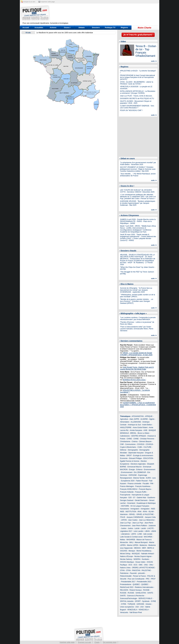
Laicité (143, 528)
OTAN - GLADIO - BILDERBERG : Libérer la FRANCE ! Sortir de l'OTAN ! (137, 83)
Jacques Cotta (150, 517)
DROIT (129, 456)
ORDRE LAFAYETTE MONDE (143, 568)
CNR (122, 444)
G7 (134, 498)
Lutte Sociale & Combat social (131, 537)
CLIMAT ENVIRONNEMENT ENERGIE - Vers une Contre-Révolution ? (137, 107)
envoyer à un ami (29, 2)
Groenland (131, 503)
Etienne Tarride (139, 478)
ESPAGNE (133, 475)
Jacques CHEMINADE (135, 517)
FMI (152, 484)
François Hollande (127, 492)
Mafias (123, 540)
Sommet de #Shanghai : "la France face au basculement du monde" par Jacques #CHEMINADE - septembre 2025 (136, 290)
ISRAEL (132, 514)
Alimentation (125, 422)
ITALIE (123, 517)
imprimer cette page (48, 2)
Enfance (139, 470)
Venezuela (124, 612)
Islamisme (124, 514)
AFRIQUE (149, 416)
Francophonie (125, 495)
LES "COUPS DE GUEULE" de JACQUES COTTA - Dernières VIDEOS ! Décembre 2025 (137, 191)
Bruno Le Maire (143, 433)
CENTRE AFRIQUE (139, 436)
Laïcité (137, 528)
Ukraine (148, 604)
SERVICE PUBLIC (145, 598)
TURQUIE (131, 604)
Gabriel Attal (141, 498)
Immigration (135, 509)
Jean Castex (133, 520)
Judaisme (152, 526)
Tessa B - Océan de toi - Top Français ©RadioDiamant (146, 51)
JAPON (124, 520)
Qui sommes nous (110, 642)
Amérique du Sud (134, 425)
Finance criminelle (134, 484)
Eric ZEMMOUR (140, 472)
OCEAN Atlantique (127, 562)
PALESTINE (146, 570)
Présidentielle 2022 (144, 582)
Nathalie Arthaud (147, 554)
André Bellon (147, 425)
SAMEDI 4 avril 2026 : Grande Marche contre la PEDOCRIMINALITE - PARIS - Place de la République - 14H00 (138, 221)
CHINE (129, 439)
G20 (130, 498)
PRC (148, 579)
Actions (53, 28)
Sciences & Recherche (136, 596)
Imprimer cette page (67, 642)
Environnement (150, 470)
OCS (130, 565)
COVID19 (141, 444)
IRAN (145, 512)
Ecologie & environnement (143, 456)
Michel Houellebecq (144, 551)
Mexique (132, 551)
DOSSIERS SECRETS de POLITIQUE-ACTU (137, 99)
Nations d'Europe (127, 556)
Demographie (133, 450)
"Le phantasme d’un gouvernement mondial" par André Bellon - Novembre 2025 (138, 164)
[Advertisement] (107, 13)
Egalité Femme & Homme (130, 461)
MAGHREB (131, 540)
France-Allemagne (127, 486)
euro (154, 478)
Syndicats (146, 601)
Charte (97, 642)
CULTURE (148, 447)
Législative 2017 (126, 531)
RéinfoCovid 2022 (127, 587)
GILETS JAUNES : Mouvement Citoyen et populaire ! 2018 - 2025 (136, 102)
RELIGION (124, 590)
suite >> (154, 61)
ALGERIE (144, 419)
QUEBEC (136, 584)
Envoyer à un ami (85, 642)
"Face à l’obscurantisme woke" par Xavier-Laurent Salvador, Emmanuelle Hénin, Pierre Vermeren (137, 329)
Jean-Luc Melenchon (147, 520)
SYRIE (153, 601)
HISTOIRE (125, 506)
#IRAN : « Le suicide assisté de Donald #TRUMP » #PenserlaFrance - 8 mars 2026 (136, 354)
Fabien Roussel (142, 481)
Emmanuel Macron (135, 467)
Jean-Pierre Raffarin (139, 526)
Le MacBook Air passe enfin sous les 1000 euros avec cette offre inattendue (65, 33)
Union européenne (127, 607)
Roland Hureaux (136, 590)
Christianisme (125, 442)
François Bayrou (145, 489)
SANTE (150, 593)
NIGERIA (137, 559)
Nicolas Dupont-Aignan (143, 556)
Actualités (39, 28)
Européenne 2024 (128, 481)
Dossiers (96, 28)
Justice (124, 528)
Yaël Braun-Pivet (136, 612)
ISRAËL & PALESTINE (145, 514)
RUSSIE (146, 590)
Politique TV (110, 28)
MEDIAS (137, 548)
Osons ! (67, 28)
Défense (123, 450)
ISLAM (151, 512)
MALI (131, 542)
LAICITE (150, 528)
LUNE (140, 534)
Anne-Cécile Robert (140, 428)
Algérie (152, 419)
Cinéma (135, 442)
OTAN (122, 570)
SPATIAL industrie (127, 601)
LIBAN (147, 531)
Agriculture (124, 419)
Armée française (136, 430)
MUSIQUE (136, 554)
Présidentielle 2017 (128, 582)
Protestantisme (126, 584)
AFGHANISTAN (138, 416)
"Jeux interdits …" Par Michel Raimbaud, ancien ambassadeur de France (138, 175)
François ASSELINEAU (129, 489)
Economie (124, 458)
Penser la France (139, 576)
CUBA (140, 447)
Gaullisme (151, 498)
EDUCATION (148, 458)
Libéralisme (125, 534)
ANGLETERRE (126, 428)
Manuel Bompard (141, 542)
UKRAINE (140, 604)
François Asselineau (143, 486)
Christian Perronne (147, 439)
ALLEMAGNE (136, 422)
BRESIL (133, 433)
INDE (153, 509)
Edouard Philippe (135, 458)
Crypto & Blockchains (128, 447)
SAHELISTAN (141, 593)
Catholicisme (125, 436)
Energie (132, 470)
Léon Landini (139, 531)
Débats (82, 28)
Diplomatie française (136, 453)
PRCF (153, 579)
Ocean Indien (140, 562)
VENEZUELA (132, 610)
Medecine (143, 545)
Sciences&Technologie (129, 598)
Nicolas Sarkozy (126, 559)
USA (137, 607)
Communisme (130, 444)
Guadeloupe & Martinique (146, 503)
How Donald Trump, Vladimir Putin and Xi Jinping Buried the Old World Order (137, 368)
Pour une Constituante (136, 579)
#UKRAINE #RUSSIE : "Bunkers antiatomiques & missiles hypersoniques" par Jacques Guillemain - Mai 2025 (138, 203)
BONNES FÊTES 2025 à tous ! (134, 380)
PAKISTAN (136, 570)
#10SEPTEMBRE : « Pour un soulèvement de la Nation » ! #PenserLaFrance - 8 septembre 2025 (138, 405)
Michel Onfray (125, 554)
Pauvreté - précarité (137, 573)
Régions (124, 28)
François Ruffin (141, 492)
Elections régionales (138, 464)
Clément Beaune (145, 442)
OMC (141, 565)
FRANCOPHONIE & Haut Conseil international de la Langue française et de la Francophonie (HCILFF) (138, 77)
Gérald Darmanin (141, 500)
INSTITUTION (131, 512)
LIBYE (134, 534)
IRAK (140, 512)
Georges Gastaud (127, 500)
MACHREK (148, 537)
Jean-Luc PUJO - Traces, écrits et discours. (136, 96)
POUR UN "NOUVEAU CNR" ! (132, 110)
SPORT (138, 601)
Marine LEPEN (133, 545)
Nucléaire (146, 559)
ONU (146, 565)
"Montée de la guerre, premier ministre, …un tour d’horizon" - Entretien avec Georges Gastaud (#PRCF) (137, 301)
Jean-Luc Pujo (126, 523)
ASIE (145, 430)
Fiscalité (146, 484)
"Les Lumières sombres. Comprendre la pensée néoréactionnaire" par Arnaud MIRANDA (138, 318)
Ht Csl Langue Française (140, 506)
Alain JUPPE (134, 419)
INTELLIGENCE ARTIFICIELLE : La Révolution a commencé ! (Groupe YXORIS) (138, 92)
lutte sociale (148, 534)
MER (144, 548)
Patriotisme (124, 573)
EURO (148, 478)
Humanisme (125, 509)
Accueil (26, 28)
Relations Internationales (144, 587)
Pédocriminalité (126, 576)
